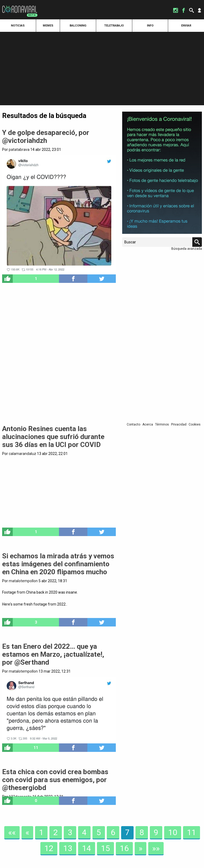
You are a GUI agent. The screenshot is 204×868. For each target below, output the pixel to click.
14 (87, 848)
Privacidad (179, 424)
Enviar (186, 26)
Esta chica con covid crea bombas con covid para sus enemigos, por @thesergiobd (55, 780)
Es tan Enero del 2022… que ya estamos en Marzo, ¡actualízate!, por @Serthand (53, 654)
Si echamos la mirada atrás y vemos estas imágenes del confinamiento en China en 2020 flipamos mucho (58, 564)
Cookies (195, 424)
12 (49, 848)
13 (68, 848)
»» (156, 848)
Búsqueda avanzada (187, 249)
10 (173, 832)
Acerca (148, 424)
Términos (162, 424)
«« (12, 832)
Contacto (133, 424)
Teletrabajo (114, 26)
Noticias (18, 26)
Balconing (78, 26)
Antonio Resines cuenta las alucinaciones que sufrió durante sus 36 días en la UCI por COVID (53, 437)
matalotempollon (23, 581)
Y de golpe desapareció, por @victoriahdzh (46, 137)
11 (192, 832)
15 (105, 848)
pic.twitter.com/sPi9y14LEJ (59, 615)
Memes (48, 26)
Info (150, 26)
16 (124, 848)
